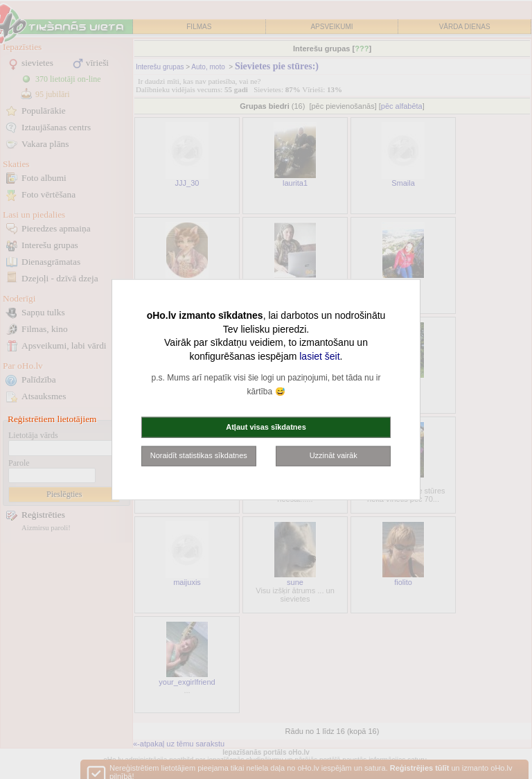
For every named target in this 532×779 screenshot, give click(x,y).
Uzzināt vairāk (334, 455)
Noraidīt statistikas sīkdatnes (199, 455)
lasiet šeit (319, 356)
